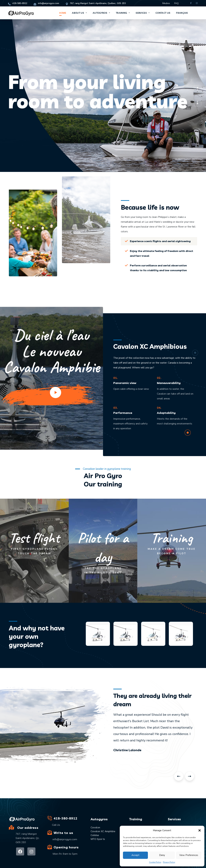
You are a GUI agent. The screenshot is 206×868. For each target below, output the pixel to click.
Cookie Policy (155, 862)
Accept (135, 855)
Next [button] (190, 776)
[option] (154, 732)
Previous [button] (179, 776)
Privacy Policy (169, 862)
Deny (162, 855)
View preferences (189, 855)
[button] (200, 830)
